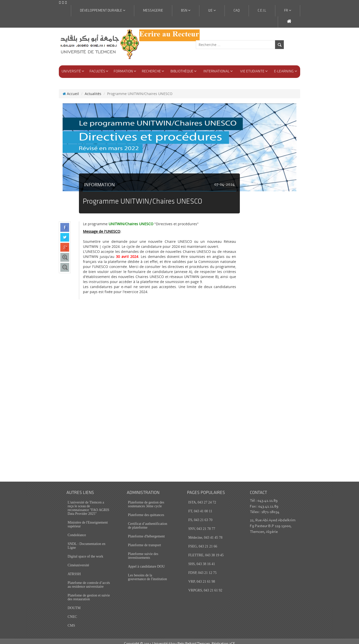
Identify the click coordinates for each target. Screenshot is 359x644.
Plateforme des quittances (146, 510)
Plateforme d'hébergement (146, 531)
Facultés (99, 71)
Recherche (153, 71)
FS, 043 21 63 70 (200, 515)
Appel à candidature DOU (146, 561)
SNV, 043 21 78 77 (202, 524)
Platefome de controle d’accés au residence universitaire (89, 580)
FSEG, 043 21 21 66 (203, 541)
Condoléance (77, 530)
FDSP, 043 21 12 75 (202, 568)
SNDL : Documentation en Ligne (86, 541)
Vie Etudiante (254, 71)
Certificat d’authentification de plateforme (148, 521)
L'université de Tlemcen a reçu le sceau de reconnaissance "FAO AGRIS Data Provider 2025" (88, 503)
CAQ (237, 11)
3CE (232, 639)
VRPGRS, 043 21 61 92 (205, 585)
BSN (186, 11)
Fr (288, 11)
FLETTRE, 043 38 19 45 (206, 550)
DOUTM (74, 603)
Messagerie (153, 11)
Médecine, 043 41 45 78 (205, 533)
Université (73, 71)
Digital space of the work (85, 551)
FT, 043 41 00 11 (200, 506)
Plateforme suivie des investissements (143, 551)
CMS (71, 620)
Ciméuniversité (78, 560)
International (218, 71)
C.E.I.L (262, 11)
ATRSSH (74, 569)
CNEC (72, 612)
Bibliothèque (184, 71)
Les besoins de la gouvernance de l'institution (147, 572)
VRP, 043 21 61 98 (202, 577)
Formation (125, 71)
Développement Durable (103, 11)
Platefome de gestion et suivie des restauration (89, 592)
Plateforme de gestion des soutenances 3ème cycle (146, 499)
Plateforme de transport (144, 540)
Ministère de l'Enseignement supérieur (88, 519)
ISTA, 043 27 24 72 (202, 497)
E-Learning (286, 71)
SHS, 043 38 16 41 (202, 559)
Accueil (71, 89)
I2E (212, 11)
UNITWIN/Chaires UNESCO (131, 219)
